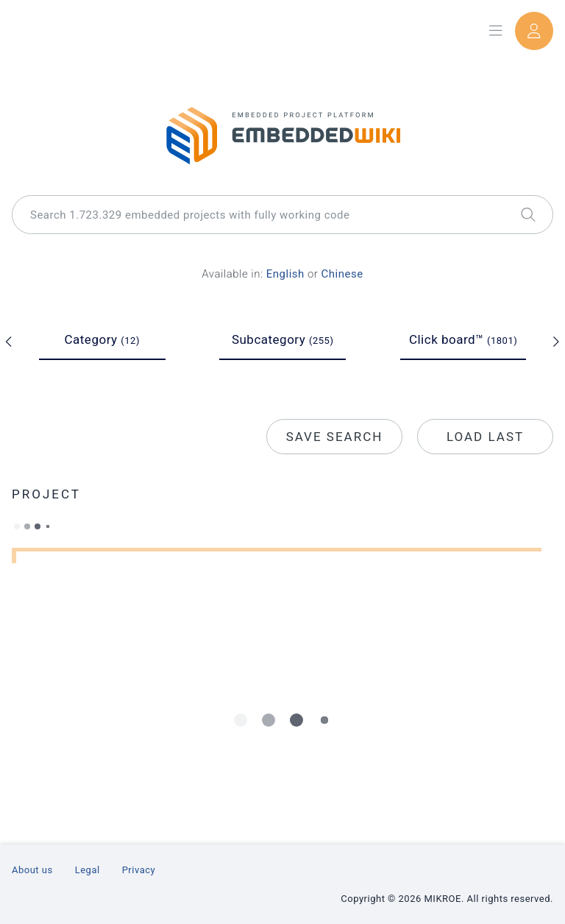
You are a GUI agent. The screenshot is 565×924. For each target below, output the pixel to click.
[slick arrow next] (556, 342)
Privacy (139, 870)
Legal (88, 870)
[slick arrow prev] (9, 342)
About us (32, 870)
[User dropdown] (534, 31)
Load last (485, 437)
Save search (335, 437)
